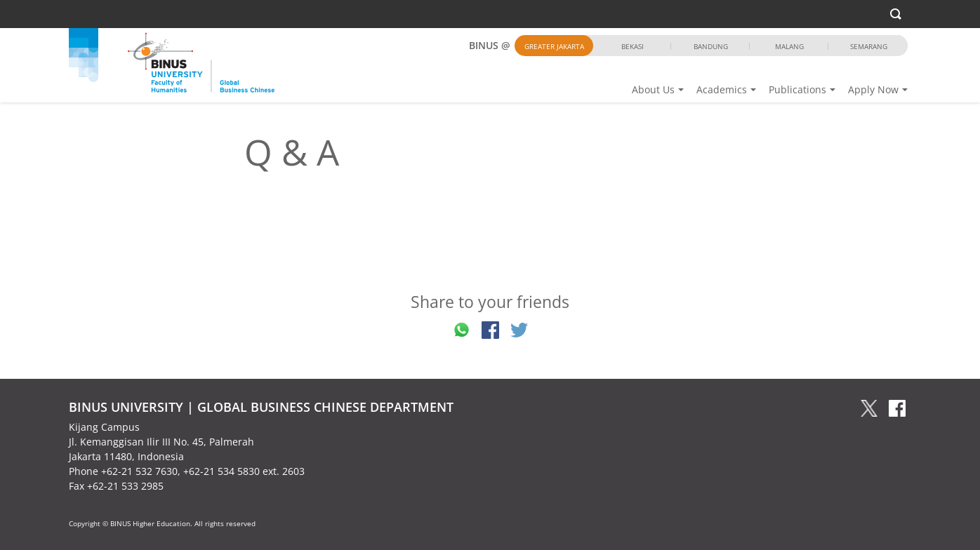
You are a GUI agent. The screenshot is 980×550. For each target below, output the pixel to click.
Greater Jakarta (554, 46)
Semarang (869, 46)
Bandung (711, 46)
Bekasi (633, 46)
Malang (789, 46)
